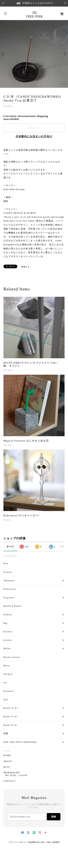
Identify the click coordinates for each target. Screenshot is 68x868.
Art (5, 683)
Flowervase (10, 589)
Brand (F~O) (11, 717)
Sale (6, 700)
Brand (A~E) (11, 708)
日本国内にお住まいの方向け (34, 136)
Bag (6, 623)
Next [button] (64, 54)
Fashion (8, 615)
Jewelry (8, 640)
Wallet (7, 649)
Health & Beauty (13, 606)
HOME (7, 756)
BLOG (7, 767)
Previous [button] (4, 54)
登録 (53, 817)
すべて (10, 547)
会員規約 (56, 842)
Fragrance (9, 598)
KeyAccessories (12, 657)
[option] (34, 54)
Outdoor (8, 674)
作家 (6, 734)
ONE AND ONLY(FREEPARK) (20, 742)
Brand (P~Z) (10, 725)
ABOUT (8, 761)
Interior (8, 572)
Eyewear (8, 632)
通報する (25, 267)
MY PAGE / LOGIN (16, 775)
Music (7, 666)
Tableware (9, 581)
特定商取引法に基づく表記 (40, 842)
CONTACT (10, 781)
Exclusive (9, 691)
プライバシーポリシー (18, 842)
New (6, 563)
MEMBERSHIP (12, 773)
